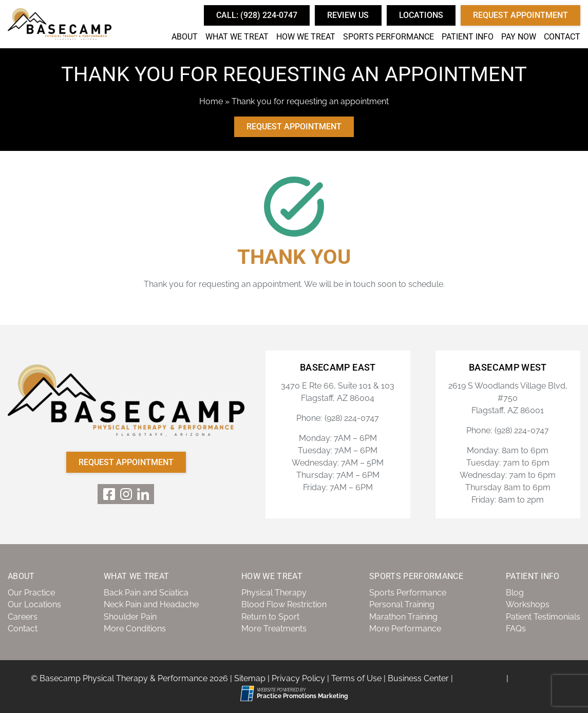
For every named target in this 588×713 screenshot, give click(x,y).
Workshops (528, 604)
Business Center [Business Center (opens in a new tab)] (418, 678)
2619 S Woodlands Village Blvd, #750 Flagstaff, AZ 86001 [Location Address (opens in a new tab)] (508, 398)
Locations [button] (421, 15)
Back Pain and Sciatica (146, 593)
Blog (515, 593)
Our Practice (31, 593)
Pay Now (519, 37)
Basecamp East (338, 368)
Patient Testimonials (543, 617)
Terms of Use (356, 678)
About (185, 37)
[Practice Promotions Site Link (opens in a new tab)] (249, 693)
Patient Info (468, 37)
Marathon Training (403, 617)
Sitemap (250, 678)
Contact (562, 37)
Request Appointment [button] (520, 15)
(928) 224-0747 (352, 418)
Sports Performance (388, 37)
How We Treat (306, 37)
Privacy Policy (298, 678)
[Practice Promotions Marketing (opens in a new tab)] (302, 696)
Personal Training (402, 604)
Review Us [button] (348, 15)
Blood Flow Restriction (284, 604)
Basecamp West (508, 368)
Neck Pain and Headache (151, 604)
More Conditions (135, 629)
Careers (23, 617)
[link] (109, 494)
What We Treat (237, 37)
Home (211, 101)
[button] (257, 15)
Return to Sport (270, 617)
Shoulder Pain (130, 617)
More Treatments (274, 629)
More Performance (405, 629)
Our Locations (34, 604)
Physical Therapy (274, 593)
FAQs (516, 629)
